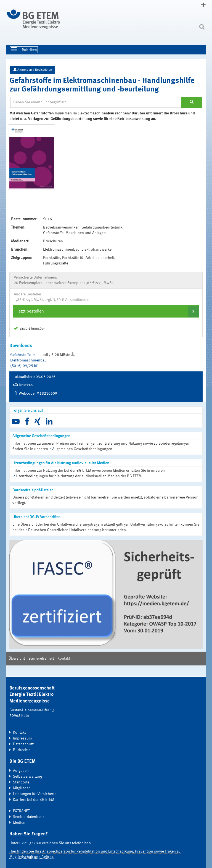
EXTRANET (21, 811)
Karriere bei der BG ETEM (34, 800)
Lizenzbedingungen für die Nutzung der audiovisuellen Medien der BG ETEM (79, 476)
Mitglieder (21, 788)
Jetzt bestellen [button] (31, 311)
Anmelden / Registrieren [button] (33, 70)
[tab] (106, 311)
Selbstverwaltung (27, 777)
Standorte (21, 782)
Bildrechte (22, 750)
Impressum (22, 738)
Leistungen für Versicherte (35, 794)
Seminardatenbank (29, 817)
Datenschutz (23, 744)
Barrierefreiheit (41, 659)
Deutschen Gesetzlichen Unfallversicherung (65, 530)
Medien (19, 823)
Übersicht (17, 659)
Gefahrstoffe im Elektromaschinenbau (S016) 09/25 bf (28, 360)
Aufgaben (21, 771)
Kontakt (64, 659)
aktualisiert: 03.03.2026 (35, 377)
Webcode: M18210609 (38, 394)
